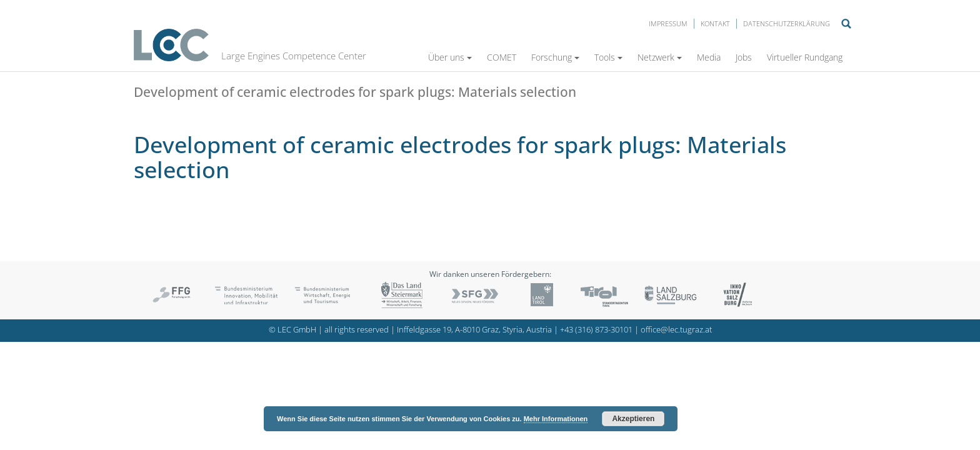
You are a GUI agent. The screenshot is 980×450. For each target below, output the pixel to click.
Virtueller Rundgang (805, 57)
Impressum (668, 23)
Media (709, 57)
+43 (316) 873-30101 (596, 330)
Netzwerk (660, 57)
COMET (502, 57)
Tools (608, 57)
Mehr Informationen (556, 419)
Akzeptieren (633, 419)
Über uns (450, 57)
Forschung (555, 57)
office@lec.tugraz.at (676, 330)
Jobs (744, 57)
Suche (846, 24)
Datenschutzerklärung (787, 23)
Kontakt (715, 23)
